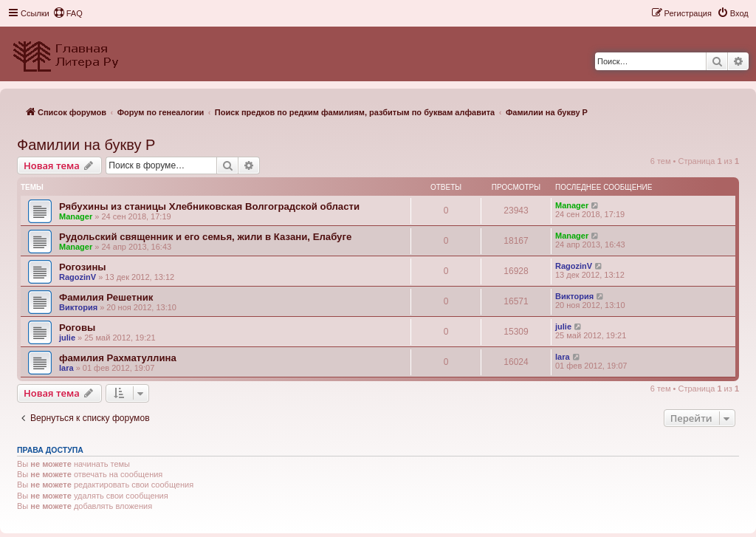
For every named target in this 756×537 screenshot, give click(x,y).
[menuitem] (68, 13)
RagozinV (78, 277)
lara (66, 368)
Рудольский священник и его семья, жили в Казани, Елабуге (205, 237)
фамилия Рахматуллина (118, 358)
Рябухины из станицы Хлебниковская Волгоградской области (209, 206)
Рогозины (83, 267)
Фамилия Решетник (106, 297)
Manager (76, 216)
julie (67, 338)
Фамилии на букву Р (86, 145)
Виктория (78, 307)
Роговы (77, 328)
